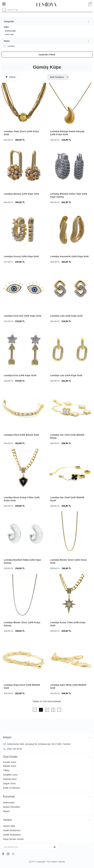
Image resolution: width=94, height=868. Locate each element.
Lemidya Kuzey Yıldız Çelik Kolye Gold (68, 624)
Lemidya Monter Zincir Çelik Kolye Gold (68, 561)
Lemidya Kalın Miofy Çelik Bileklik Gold (68, 686)
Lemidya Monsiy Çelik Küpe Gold (21, 194)
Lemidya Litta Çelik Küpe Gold (66, 316)
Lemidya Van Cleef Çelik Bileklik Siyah (67, 499)
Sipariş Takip (9, 826)
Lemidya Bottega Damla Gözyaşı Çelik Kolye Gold (67, 133)
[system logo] (46, 4)
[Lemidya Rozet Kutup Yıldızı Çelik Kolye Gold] (24, 471)
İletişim (6, 811)
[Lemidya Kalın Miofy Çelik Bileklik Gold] (70, 659)
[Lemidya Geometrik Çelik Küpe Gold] (70, 230)
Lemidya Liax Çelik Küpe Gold (66, 375)
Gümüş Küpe (10, 31)
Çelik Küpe (9, 34)
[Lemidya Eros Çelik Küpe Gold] (24, 349)
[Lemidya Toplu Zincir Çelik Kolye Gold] (24, 105)
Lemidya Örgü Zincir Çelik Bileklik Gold (22, 686)
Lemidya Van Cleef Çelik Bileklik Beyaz (67, 436)
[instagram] (8, 854)
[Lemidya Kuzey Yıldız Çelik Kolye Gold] (70, 596)
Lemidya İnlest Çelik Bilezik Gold (21, 435)
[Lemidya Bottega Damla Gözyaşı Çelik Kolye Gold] (70, 105)
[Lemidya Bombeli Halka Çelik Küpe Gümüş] (24, 534)
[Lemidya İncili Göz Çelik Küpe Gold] (24, 290)
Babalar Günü (10, 766)
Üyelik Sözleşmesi (12, 830)
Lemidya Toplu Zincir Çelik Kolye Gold (21, 133)
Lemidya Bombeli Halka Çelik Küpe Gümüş (22, 561)
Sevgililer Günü (10, 775)
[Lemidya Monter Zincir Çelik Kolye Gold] (70, 534)
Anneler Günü (10, 762)
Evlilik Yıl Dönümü (12, 788)
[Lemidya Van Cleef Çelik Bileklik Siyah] (70, 471)
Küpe (6, 27)
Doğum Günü (9, 783)
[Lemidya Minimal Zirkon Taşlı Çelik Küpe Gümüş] (70, 168)
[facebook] (3, 854)
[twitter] (13, 854)
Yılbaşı (6, 770)
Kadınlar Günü (10, 779)
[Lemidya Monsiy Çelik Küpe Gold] (24, 168)
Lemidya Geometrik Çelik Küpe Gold (70, 256)
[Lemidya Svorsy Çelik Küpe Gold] (24, 230)
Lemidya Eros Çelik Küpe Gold (20, 375)
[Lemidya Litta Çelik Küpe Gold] (70, 290)
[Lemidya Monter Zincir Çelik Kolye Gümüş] (24, 596)
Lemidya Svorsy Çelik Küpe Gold (21, 256)
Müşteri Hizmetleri (12, 807)
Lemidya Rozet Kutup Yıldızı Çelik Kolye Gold (22, 499)
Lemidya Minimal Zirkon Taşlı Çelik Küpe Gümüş (69, 195)
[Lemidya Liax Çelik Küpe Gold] (70, 349)
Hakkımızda (9, 803)
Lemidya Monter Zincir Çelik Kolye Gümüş (22, 624)
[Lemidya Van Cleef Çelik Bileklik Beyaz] (70, 409)
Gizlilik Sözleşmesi (12, 835)
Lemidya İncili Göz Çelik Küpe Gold (23, 316)
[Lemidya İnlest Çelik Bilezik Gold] (24, 409)
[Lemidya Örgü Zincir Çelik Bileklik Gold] (24, 659)
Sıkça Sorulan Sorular (13, 839)
